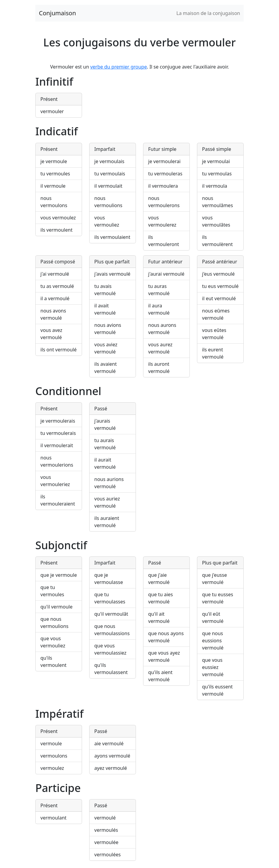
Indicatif (57, 131)
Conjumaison (57, 13)
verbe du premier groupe (118, 67)
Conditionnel (68, 391)
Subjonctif (61, 545)
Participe (58, 788)
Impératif (59, 714)
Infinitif (54, 82)
